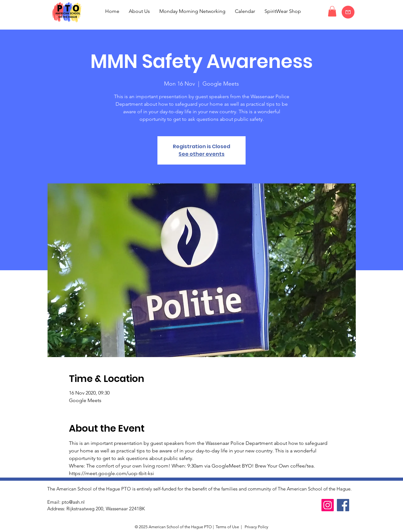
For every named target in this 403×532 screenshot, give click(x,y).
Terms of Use (227, 527)
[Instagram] (328, 505)
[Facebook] (343, 505)
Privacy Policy (256, 527)
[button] (332, 11)
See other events (201, 154)
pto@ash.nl (73, 502)
